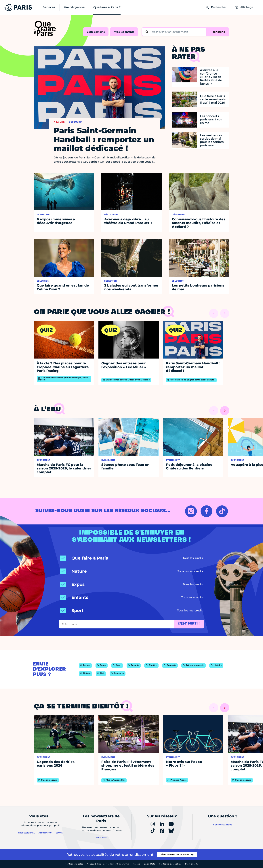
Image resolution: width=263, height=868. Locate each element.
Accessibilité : (108, 864)
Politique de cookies (170, 864)
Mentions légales (74, 864)
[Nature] (73, 571)
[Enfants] (74, 597)
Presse (137, 864)
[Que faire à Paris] (84, 558)
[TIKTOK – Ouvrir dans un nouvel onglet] (222, 511)
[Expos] (72, 584)
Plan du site (192, 864)
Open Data (150, 864)
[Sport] (72, 611)
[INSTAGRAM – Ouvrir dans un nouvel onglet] (191, 511)
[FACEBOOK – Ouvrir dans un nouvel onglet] (206, 511)
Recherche (218, 32)
